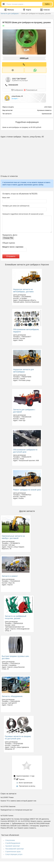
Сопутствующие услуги (14, 854)
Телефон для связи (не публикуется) (16, 205)
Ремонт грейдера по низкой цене (27, 489)
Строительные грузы (13, 851)
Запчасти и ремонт (10, 576)
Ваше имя (6, 197)
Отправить (11, 256)
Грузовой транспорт (13, 845)
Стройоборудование (13, 843)
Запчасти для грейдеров (10, 13)
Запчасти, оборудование (12, 696)
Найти (47, 4)
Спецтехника (10, 840)
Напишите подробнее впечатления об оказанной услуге (23, 213)
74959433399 (13, 85)
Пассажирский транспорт (15, 848)
